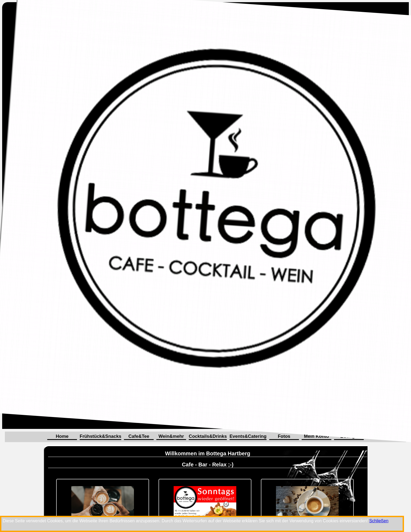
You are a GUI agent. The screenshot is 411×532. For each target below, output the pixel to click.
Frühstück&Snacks (100, 436)
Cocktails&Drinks (208, 436)
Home (62, 436)
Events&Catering (248, 436)
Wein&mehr (171, 436)
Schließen (379, 521)
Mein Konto (317, 436)
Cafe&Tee (139, 436)
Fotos (284, 436)
